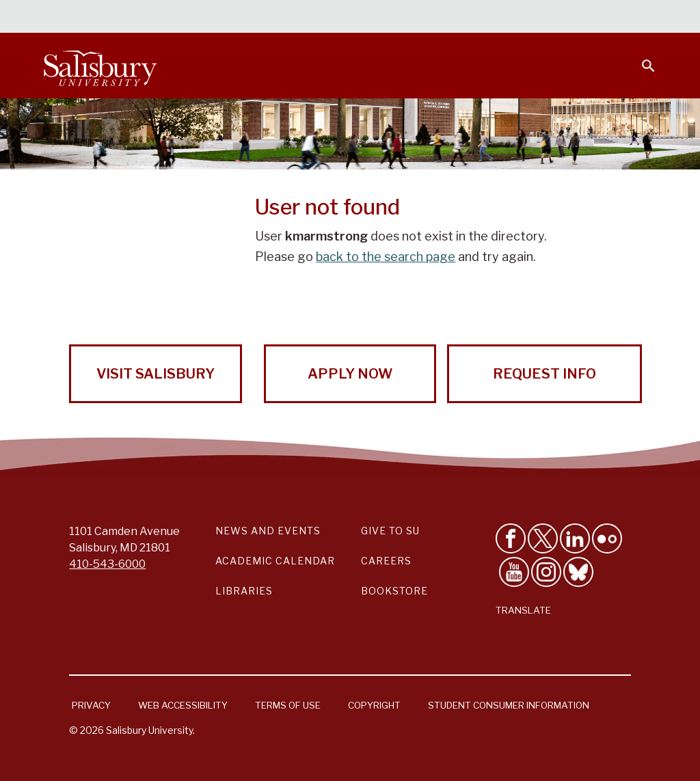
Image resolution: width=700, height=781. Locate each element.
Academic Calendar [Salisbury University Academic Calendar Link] (275, 561)
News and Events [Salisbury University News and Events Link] (268, 531)
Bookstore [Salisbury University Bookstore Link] (394, 591)
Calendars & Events (248, 18)
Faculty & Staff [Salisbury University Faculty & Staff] (426, 18)
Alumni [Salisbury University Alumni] (563, 18)
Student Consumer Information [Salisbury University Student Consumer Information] (509, 705)
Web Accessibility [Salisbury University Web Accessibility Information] (183, 705)
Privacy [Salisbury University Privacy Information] (91, 705)
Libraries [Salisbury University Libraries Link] (244, 591)
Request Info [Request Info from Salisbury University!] (544, 374)
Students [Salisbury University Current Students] (343, 18)
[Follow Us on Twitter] (543, 538)
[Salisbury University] (100, 66)
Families (504, 18)
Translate (523, 610)
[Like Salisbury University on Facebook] (511, 538)
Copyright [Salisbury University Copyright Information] (374, 705)
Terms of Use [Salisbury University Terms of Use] (288, 705)
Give (629, 17)
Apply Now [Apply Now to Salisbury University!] (350, 374)
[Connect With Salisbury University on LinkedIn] (575, 538)
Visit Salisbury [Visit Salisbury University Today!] (156, 374)
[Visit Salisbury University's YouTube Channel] (514, 572)
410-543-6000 (107, 564)
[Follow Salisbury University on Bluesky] (578, 572)
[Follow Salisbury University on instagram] (546, 572)
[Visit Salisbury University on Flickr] (607, 538)
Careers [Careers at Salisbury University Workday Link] (386, 561)
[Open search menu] (640, 57)
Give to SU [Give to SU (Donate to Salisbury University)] (390, 531)
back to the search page (386, 257)
